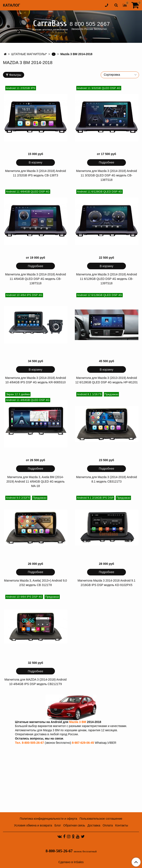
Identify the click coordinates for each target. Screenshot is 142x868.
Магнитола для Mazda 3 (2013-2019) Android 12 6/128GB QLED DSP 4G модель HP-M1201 (106, 380)
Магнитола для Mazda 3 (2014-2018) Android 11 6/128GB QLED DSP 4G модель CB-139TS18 (106, 279)
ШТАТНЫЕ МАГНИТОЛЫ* (29, 54)
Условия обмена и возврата (33, 825)
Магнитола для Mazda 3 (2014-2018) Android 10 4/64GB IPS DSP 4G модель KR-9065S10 (35, 380)
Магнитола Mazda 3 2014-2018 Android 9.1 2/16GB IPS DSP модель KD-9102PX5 (106, 583)
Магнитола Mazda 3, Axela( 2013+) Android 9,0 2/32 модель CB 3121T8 (35, 583)
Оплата (108, 825)
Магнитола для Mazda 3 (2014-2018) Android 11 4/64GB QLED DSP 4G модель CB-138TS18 (35, 279)
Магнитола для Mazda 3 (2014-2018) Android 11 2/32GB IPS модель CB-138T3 (35, 173)
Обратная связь (74, 825)
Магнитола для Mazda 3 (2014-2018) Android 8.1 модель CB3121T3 (106, 479)
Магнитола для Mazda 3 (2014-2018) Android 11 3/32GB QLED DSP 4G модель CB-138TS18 (106, 175)
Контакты (122, 825)
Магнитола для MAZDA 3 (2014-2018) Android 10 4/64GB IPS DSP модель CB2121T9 (35, 682)
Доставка (94, 825)
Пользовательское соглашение (101, 819)
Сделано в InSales (71, 862)
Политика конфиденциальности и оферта (48, 819)
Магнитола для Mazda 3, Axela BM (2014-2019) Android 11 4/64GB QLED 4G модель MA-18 (35, 481)
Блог (58, 825)
